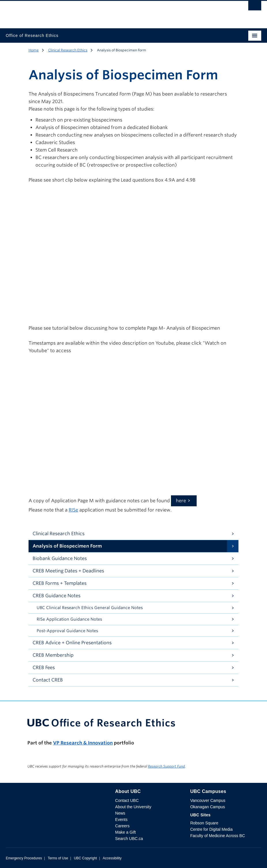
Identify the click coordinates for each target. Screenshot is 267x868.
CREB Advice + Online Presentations (72, 643)
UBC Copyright (85, 858)
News (120, 813)
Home (34, 50)
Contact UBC (127, 800)
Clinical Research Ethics (68, 50)
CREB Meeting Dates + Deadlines (68, 571)
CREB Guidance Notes (57, 596)
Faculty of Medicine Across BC (218, 836)
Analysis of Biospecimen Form (67, 546)
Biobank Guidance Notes (60, 558)
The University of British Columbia (95, 12)
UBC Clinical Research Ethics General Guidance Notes (90, 608)
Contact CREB (48, 680)
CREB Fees (44, 668)
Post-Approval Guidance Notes (67, 631)
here (181, 501)
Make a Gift (125, 832)
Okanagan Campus (208, 807)
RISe (73, 510)
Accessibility (112, 858)
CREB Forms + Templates (60, 583)
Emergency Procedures (24, 858)
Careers (122, 826)
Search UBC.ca (129, 839)
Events (121, 820)
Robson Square (204, 823)
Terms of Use (58, 858)
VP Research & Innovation (83, 743)
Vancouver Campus (208, 800)
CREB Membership (53, 655)
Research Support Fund (166, 766)
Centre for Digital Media (211, 829)
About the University (133, 807)
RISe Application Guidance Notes (69, 619)
